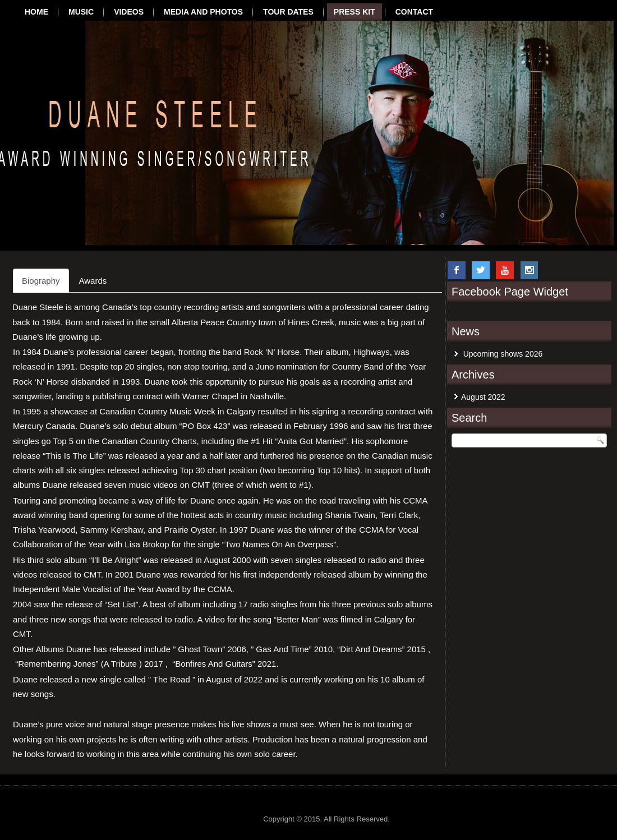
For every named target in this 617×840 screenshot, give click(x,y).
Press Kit (354, 12)
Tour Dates (288, 12)
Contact (414, 12)
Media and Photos (203, 12)
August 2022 (483, 397)
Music (81, 12)
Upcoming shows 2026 (503, 354)
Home (36, 12)
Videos (129, 12)
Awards (93, 281)
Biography (41, 281)
